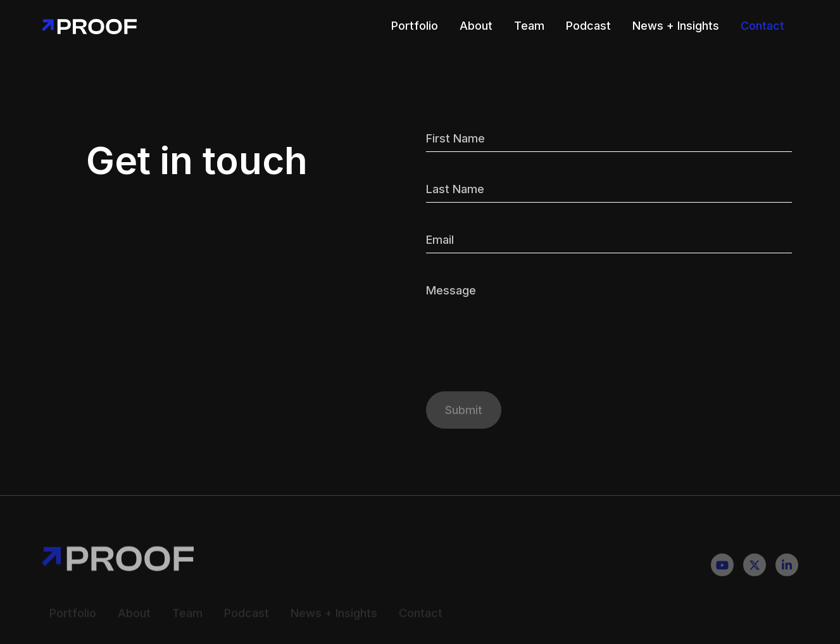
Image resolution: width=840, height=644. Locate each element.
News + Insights (676, 26)
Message (451, 290)
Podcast (588, 26)
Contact (762, 26)
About (476, 26)
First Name (455, 138)
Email (440, 240)
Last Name (455, 189)
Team (529, 26)
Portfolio (415, 26)
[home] (89, 26)
